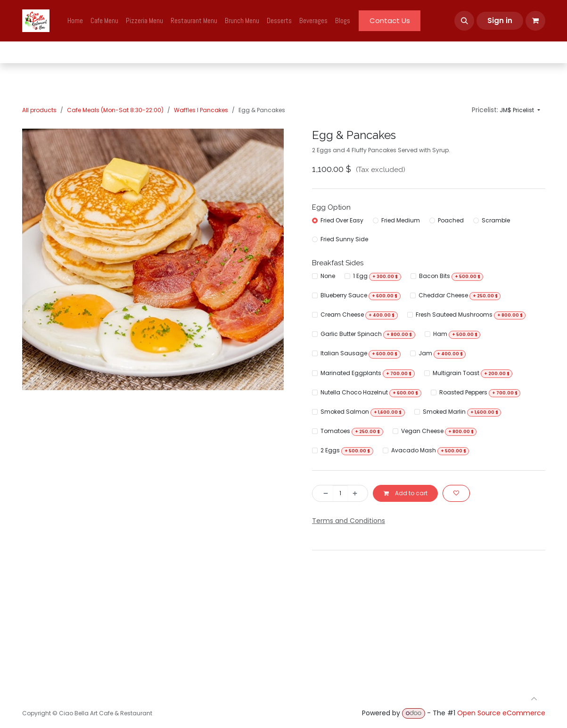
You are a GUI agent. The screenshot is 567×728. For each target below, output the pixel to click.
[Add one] (357, 493)
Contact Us (390, 20)
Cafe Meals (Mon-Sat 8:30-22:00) (115, 110)
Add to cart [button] (405, 493)
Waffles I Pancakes (201, 110)
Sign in (500, 20)
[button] (464, 21)
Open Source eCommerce (501, 713)
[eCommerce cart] (535, 21)
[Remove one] (323, 493)
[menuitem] (75, 21)
